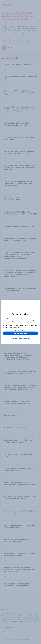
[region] (20, 322)
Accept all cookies (21, 333)
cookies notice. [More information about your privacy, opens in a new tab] (17, 327)
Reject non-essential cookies (20, 338)
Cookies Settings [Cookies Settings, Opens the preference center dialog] (21, 331)
